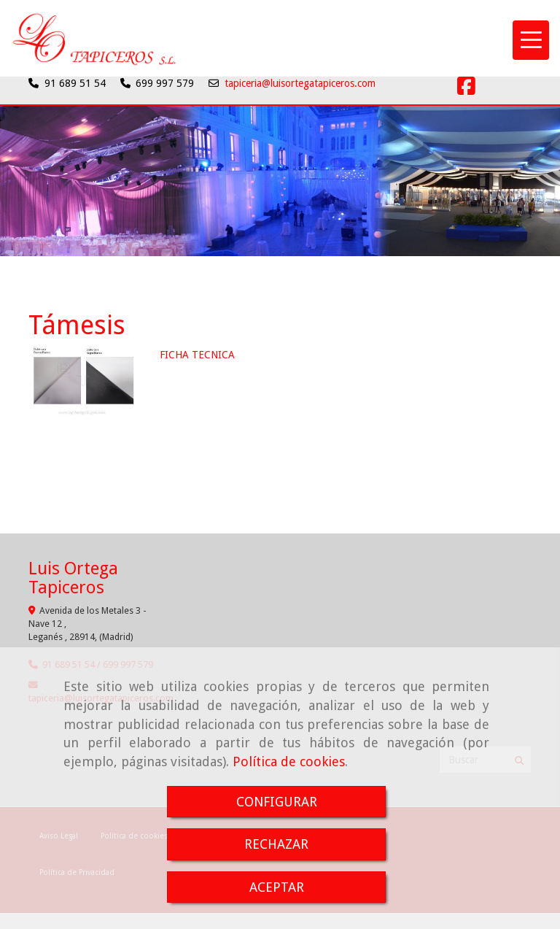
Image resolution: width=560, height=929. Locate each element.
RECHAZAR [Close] (276, 844)
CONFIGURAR (277, 802)
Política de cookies (289, 762)
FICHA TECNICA (197, 355)
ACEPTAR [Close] (277, 887)
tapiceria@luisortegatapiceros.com (300, 83)
